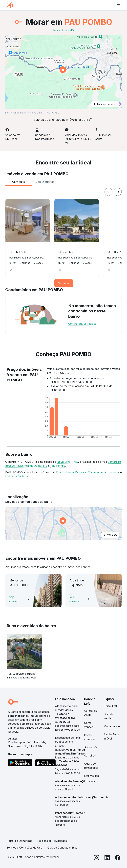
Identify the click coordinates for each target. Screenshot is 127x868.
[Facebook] (118, 858)
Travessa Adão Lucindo (103, 472)
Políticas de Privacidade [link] (52, 841)
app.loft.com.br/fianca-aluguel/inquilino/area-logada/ (71, 754)
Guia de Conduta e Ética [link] (62, 848)
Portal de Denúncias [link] (19, 841)
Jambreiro (114, 462)
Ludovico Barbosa (17, 476)
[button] (63, 72)
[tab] (19, 182)
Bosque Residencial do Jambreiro (26, 466)
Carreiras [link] (90, 755)
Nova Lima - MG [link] (64, 30)
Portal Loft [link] (110, 706)
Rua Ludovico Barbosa (71, 472)
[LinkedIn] (107, 858)
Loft (7, 113)
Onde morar (20, 113)
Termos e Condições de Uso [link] (24, 848)
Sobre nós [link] (91, 747)
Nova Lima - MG (67, 462)
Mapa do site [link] (112, 726)
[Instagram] (97, 858)
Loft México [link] (92, 776)
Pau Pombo (58, 466)
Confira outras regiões (82, 324)
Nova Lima (36, 113)
